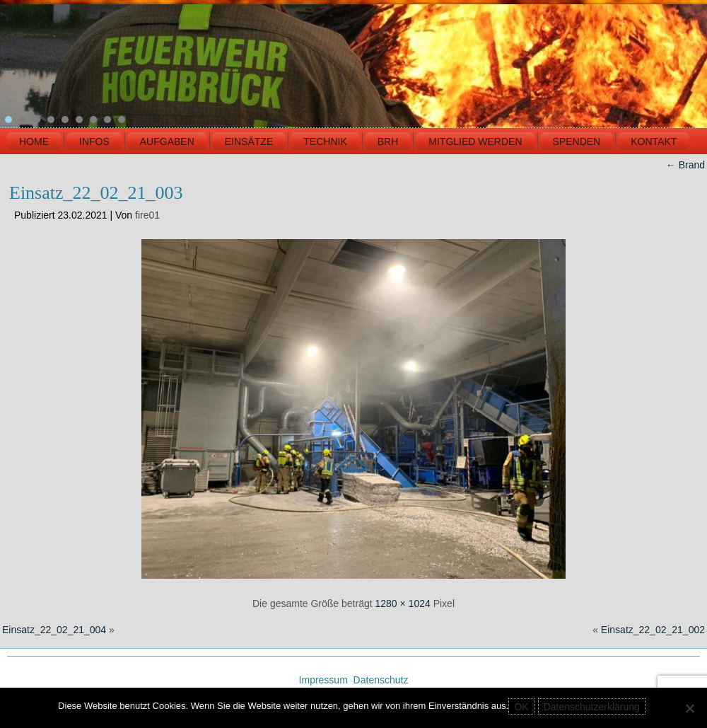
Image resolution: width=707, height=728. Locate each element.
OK (521, 707)
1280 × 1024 (403, 603)
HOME (34, 141)
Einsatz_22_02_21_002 (653, 630)
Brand (685, 165)
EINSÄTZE (249, 141)
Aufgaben (167, 141)
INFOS (94, 141)
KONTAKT (654, 141)
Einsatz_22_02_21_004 (54, 630)
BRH (388, 141)
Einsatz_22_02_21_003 (96, 193)
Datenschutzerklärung (592, 707)
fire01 (147, 215)
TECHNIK (325, 141)
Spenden (577, 141)
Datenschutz (381, 680)
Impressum (325, 680)
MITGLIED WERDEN (475, 141)
